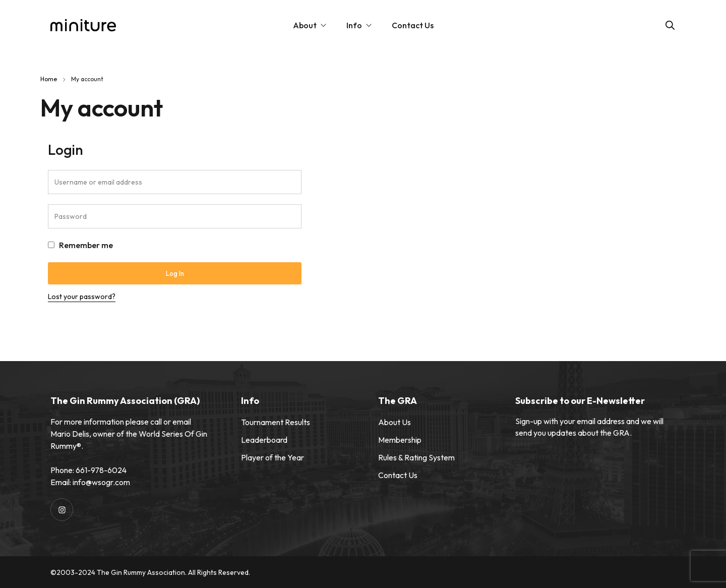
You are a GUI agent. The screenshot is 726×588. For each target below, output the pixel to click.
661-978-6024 (101, 470)
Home (49, 79)
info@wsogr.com (101, 482)
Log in (175, 273)
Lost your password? (82, 297)
